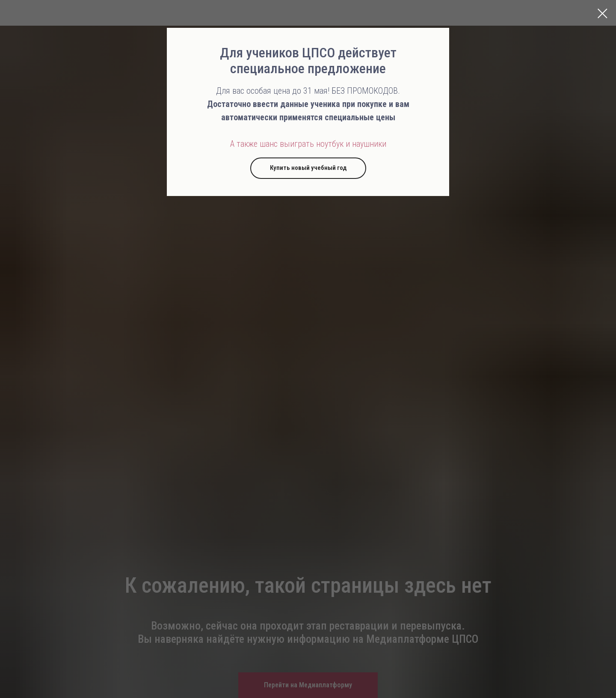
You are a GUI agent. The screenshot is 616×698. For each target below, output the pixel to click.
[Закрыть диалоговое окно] (603, 13)
